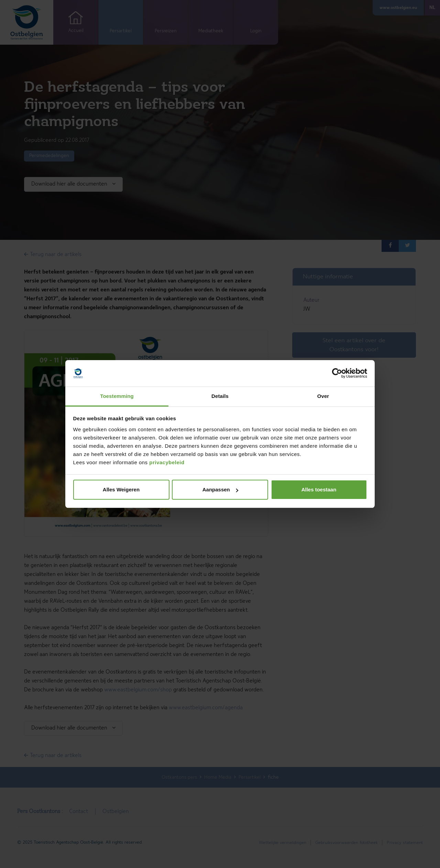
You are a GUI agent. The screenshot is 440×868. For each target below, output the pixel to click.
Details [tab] (220, 396)
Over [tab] (323, 396)
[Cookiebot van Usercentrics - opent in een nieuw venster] (337, 374)
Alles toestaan (319, 489)
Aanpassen (220, 489)
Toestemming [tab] (117, 396)
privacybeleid (167, 462)
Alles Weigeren (121, 489)
